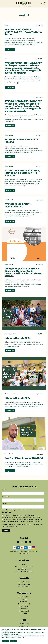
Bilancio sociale (9, 334)
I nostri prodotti (24, 604)
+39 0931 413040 (24, 582)
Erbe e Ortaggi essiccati (24, 572)
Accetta (5, 641)
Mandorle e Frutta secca (24, 567)
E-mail (4, 504)
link (23, 637)
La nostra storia (24, 597)
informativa (8, 512)
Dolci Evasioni (24, 602)
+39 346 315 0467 (24, 584)
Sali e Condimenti (24, 569)
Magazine (24, 609)
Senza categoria (9, 454)
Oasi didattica (24, 606)
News (6, 25)
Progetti (10, 135)
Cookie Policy (24, 626)
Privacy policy (24, 624)
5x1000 (24, 613)
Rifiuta (13, 641)
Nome (4, 490)
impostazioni (16, 634)
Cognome (5, 497)
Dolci (24, 564)
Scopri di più (10, 49)
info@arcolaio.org (24, 587)
